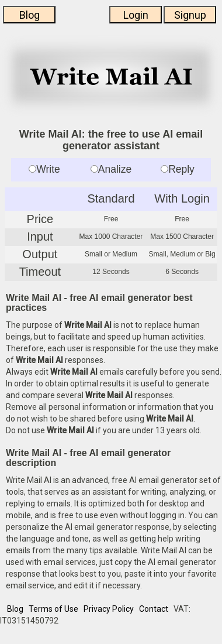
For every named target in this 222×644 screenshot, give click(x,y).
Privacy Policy (109, 609)
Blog (30, 15)
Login (136, 15)
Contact (154, 609)
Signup (190, 15)
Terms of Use (53, 609)
